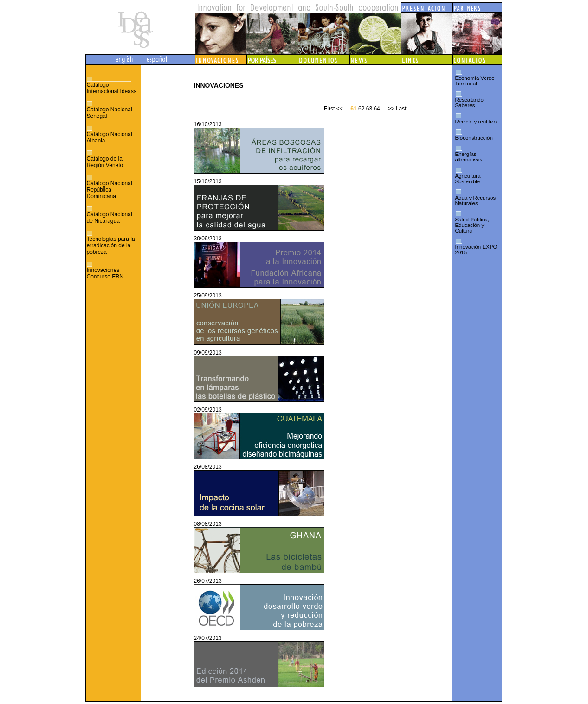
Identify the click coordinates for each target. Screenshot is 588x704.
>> (391, 109)
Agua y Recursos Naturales (476, 200)
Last (401, 109)
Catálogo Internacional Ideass (112, 88)
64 (377, 109)
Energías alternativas (469, 157)
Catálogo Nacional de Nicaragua (110, 218)
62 (361, 109)
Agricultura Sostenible (468, 179)
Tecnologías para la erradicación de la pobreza (111, 245)
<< (340, 109)
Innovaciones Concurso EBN (105, 273)
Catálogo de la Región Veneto (105, 162)
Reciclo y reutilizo (476, 122)
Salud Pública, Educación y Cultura (472, 225)
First (329, 109)
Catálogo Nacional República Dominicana (110, 190)
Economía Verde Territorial (475, 81)
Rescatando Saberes (469, 103)
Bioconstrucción (474, 138)
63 (369, 109)
